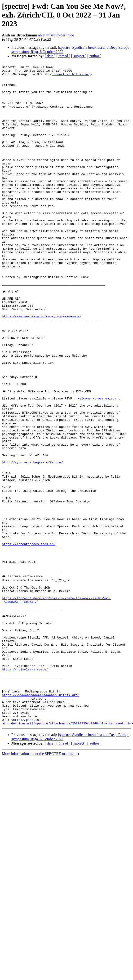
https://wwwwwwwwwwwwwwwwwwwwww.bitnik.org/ (41, 784)
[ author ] (94, 56)
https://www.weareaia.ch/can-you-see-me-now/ (42, 349)
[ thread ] (63, 56)
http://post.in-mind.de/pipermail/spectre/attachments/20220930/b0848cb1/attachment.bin (66, 816)
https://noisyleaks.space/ (25, 754)
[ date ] (50, 56)
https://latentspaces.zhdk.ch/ (29, 609)
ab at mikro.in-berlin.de (56, 35)
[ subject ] (79, 56)
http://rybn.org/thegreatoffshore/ (32, 519)
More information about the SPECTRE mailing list (40, 848)
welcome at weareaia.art (99, 447)
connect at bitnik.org (71, 76)
